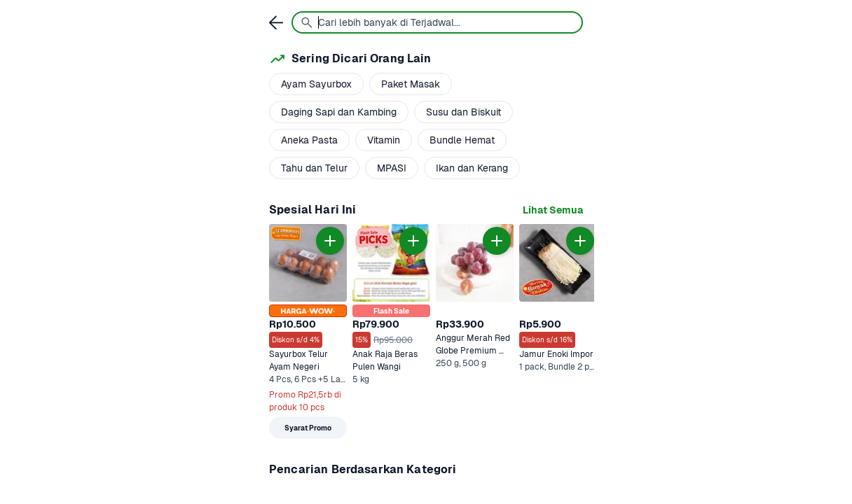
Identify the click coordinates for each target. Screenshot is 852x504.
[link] (553, 210)
